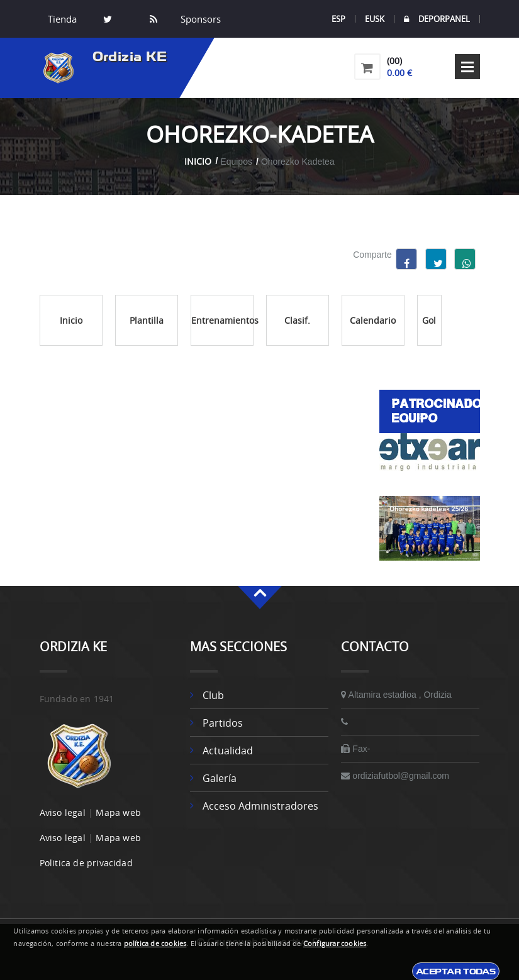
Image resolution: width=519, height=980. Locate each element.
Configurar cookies (335, 944)
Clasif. (297, 320)
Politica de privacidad (86, 863)
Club (213, 695)
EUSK (375, 19)
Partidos (223, 723)
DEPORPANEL (437, 19)
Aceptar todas (456, 971)
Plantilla (147, 320)
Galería (220, 778)
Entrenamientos (222, 320)
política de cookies (155, 944)
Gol (429, 320)
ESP (338, 19)
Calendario (373, 320)
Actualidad (228, 751)
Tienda (62, 19)
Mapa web (118, 812)
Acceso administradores (260, 806)
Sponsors (199, 19)
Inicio (198, 161)
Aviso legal (63, 812)
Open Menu (467, 67)
